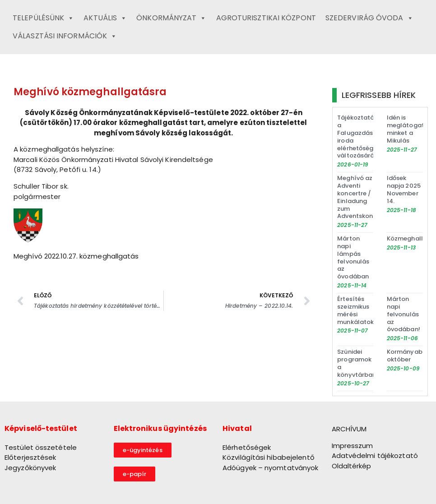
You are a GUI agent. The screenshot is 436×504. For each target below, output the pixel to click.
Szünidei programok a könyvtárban (357, 363)
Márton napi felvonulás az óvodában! (404, 314)
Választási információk (65, 36)
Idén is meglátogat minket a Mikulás (406, 129)
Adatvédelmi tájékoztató (375, 455)
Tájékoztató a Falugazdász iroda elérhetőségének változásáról (362, 136)
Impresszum (353, 446)
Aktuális (105, 18)
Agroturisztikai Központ (266, 18)
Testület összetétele (41, 447)
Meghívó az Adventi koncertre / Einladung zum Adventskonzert (361, 197)
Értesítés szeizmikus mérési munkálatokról (359, 310)
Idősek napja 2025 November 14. (404, 190)
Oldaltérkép (352, 466)
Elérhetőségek (247, 447)
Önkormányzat (171, 18)
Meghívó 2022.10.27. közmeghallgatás (76, 256)
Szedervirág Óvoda (369, 18)
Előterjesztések (30, 457)
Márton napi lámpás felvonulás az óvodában (353, 257)
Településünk (43, 18)
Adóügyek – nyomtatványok (270, 468)
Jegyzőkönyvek (30, 468)
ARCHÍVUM (349, 429)
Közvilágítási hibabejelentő (269, 457)
